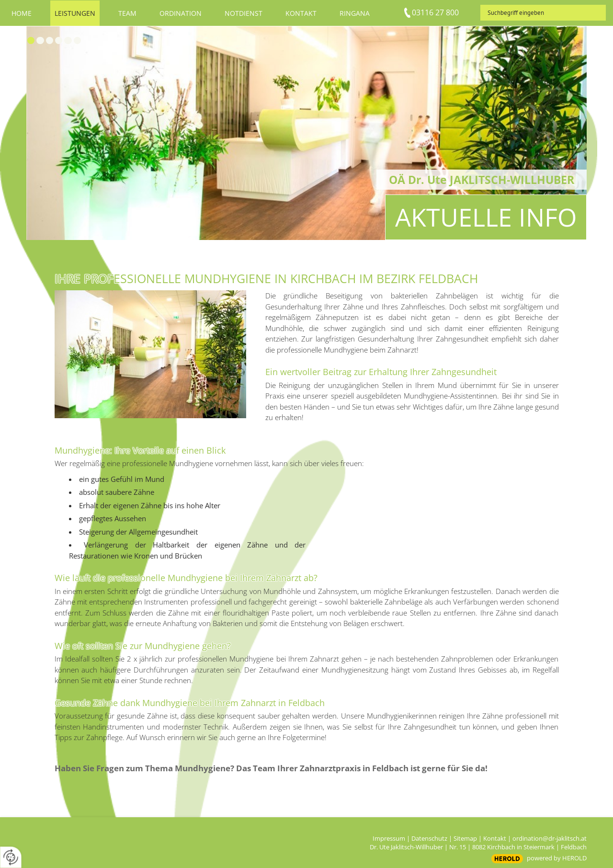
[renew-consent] (11, 857)
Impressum (389, 838)
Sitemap (465, 838)
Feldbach (574, 847)
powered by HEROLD (557, 858)
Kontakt (495, 838)
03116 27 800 (435, 12)
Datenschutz (429, 838)
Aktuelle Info (486, 217)
